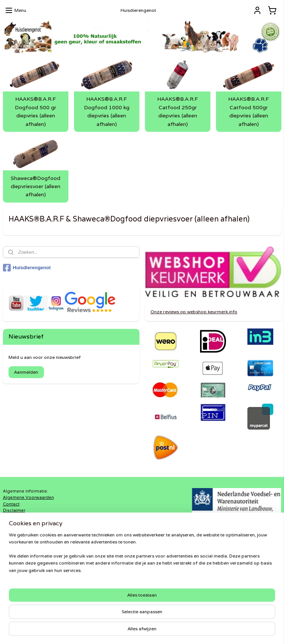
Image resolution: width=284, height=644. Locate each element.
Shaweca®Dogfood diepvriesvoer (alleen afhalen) (35, 186)
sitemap (118, 630)
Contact (11, 504)
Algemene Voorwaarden (28, 497)
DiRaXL (105, 591)
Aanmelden (26, 372)
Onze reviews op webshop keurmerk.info (194, 312)
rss (133, 630)
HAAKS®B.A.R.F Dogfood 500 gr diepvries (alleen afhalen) (35, 112)
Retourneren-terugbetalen (30, 543)
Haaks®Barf (110, 597)
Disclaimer (14, 510)
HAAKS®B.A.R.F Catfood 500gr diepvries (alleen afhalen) (248, 112)
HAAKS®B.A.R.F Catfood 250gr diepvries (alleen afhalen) (177, 112)
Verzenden (14, 550)
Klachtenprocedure (23, 524)
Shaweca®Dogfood (119, 604)
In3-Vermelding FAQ (24, 517)
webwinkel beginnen (161, 630)
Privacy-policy (18, 537)
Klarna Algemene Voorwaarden (35, 530)
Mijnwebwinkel (228, 630)
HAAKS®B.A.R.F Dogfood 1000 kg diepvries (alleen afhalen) (107, 112)
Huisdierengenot (27, 268)
